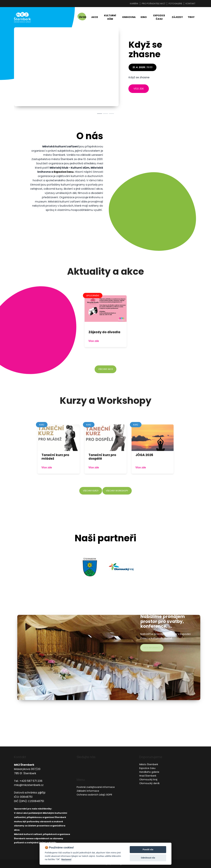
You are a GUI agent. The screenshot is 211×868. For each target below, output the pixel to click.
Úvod (83, 19)
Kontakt (190, 4)
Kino (144, 19)
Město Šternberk (149, 765)
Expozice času (159, 19)
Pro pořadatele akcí (153, 4)
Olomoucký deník (149, 783)
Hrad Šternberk (148, 776)
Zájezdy (177, 19)
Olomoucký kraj (148, 780)
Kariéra (134, 4)
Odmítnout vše (148, 858)
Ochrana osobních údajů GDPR (94, 795)
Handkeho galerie (149, 772)
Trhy (191, 19)
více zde (139, 91)
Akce (95, 19)
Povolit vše (148, 849)
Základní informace (88, 791)
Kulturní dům (110, 19)
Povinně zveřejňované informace (96, 787)
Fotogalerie (175, 4)
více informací (153, 650)
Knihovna (129, 19)
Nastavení (66, 859)
